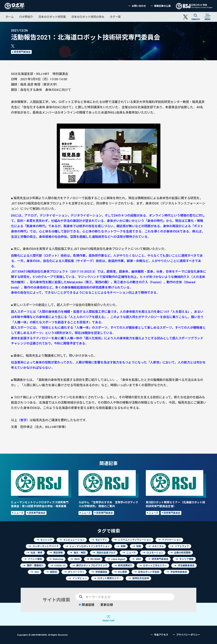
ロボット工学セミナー (155, 565)
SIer (37, 572)
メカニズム (158, 546)
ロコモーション (155, 553)
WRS (138, 559)
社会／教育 (37, 553)
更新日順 (105, 605)
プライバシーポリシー (188, 635)
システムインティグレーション (135, 540)
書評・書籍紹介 (35, 565)
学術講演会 (101, 572)
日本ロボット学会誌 (149, 572)
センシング (46, 540)
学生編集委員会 (186, 565)
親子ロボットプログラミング (92, 565)
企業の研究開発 (182, 553)
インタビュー (80, 578)
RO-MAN (95, 559)
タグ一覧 (115, 17)
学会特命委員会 (179, 572)
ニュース (19, 513)
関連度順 (86, 605)
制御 (123, 546)
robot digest (118, 559)
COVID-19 (60, 565)
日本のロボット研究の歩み (88, 17)
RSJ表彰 (123, 572)
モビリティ (101, 540)
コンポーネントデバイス (45, 546)
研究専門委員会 (22, 52)
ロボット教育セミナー (109, 578)
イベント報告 (35, 559)
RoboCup (58, 559)
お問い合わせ (139, 6)
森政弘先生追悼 (141, 578)
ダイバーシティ (76, 572)
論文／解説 (80, 553)
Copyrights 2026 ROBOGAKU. (43, 635)
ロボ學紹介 (26, 17)
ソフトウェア (182, 546)
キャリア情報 (186, 559)
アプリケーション (171, 540)
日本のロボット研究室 (52, 17)
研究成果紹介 (125, 565)
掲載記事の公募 (162, 6)
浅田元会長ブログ (106, 553)
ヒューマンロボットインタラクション (90, 546)
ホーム (10, 17)
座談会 (54, 572)
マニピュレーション (74, 540)
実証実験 (58, 553)
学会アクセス (161, 635)
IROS (77, 559)
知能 (139, 546)
